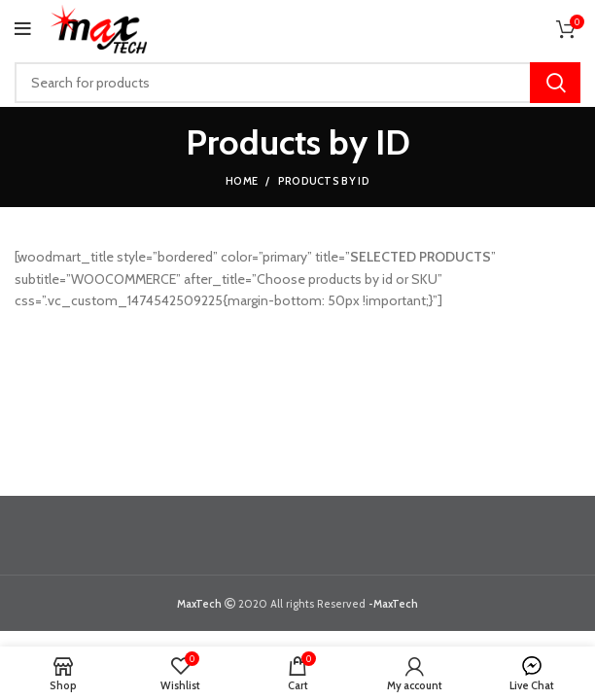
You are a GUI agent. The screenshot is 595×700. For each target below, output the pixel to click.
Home (242, 181)
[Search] (297, 83)
